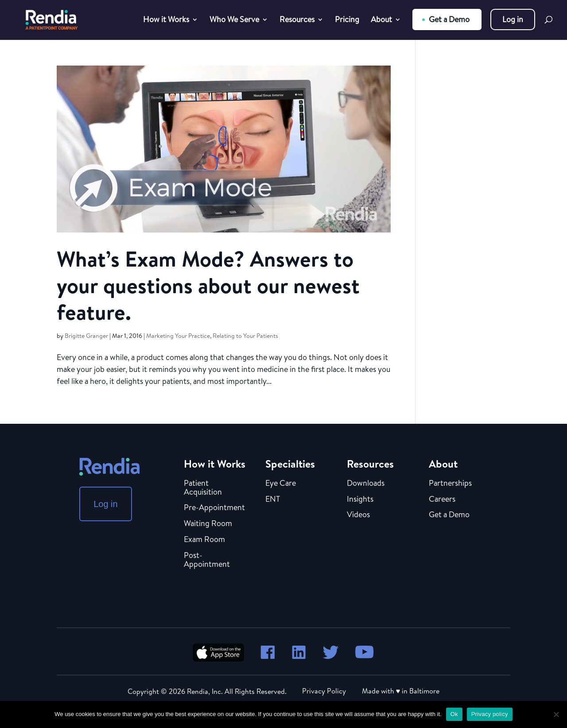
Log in (513, 19)
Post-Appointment (207, 560)
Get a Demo (449, 19)
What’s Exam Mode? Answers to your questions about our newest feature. (208, 285)
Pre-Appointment (214, 508)
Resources (297, 21)
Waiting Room (208, 524)
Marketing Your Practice (178, 336)
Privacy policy (490, 714)
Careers (442, 500)
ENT (273, 500)
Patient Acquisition (203, 488)
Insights (360, 500)
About (381, 21)
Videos (358, 515)
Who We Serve (234, 21)
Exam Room (204, 540)
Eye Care (281, 484)
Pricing (347, 21)
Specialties (290, 464)
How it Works (166, 21)
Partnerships (450, 484)
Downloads (366, 484)
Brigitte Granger (86, 336)
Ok (454, 714)
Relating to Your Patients (245, 336)
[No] (556, 714)
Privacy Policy (324, 691)
